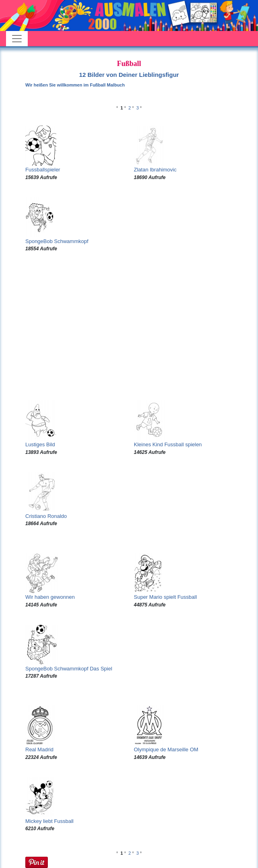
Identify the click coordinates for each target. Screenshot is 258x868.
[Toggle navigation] (17, 39)
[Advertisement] (129, 326)
